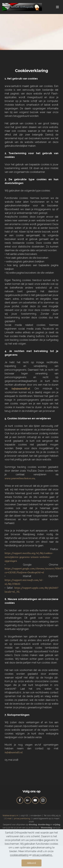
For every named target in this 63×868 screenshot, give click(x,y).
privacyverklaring (22, 818)
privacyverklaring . (43, 856)
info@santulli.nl (14, 752)
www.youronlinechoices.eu (20, 478)
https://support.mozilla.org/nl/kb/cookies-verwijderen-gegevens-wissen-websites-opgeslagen (29, 557)
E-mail (9, 818)
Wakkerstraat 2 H (10, 816)
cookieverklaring (19, 856)
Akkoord (31, 864)
